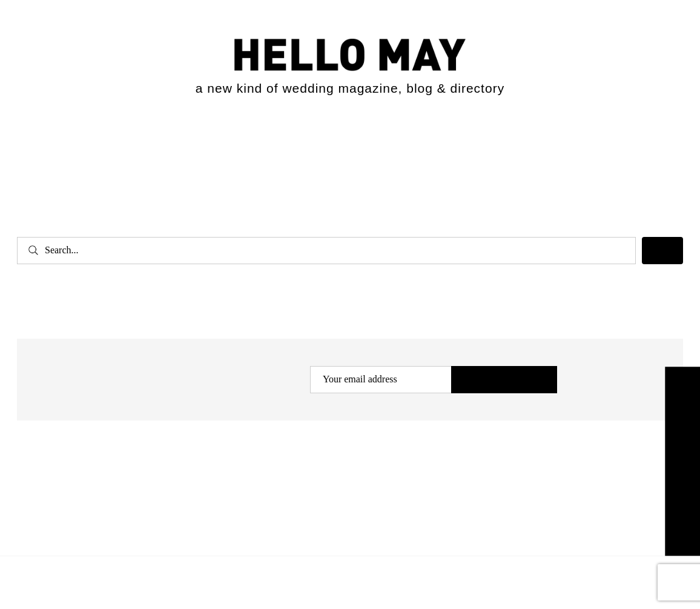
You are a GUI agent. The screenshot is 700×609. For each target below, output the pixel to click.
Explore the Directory (682, 461)
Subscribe (504, 380)
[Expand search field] (662, 138)
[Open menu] (36, 140)
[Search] (662, 251)
